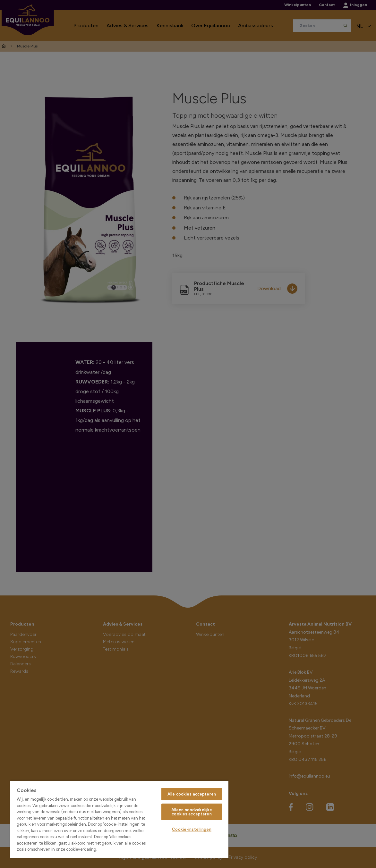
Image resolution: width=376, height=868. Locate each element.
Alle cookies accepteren (192, 794)
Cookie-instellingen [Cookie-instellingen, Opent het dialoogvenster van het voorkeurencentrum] (192, 829)
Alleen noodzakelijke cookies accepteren (192, 812)
